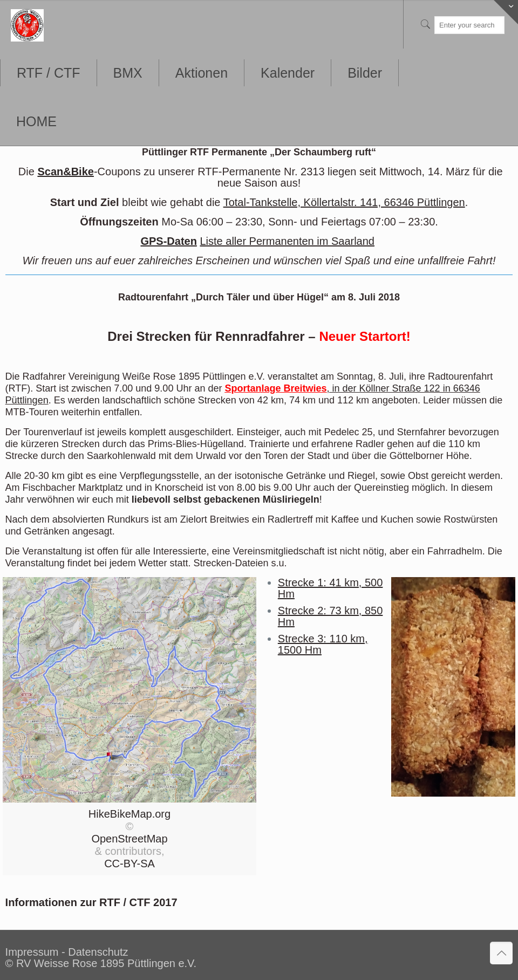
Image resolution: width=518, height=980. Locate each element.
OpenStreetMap (129, 839)
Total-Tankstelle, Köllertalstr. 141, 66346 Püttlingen (344, 202)
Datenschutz (98, 952)
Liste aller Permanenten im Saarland (287, 241)
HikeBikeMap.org (129, 814)
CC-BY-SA (129, 864)
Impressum (32, 952)
